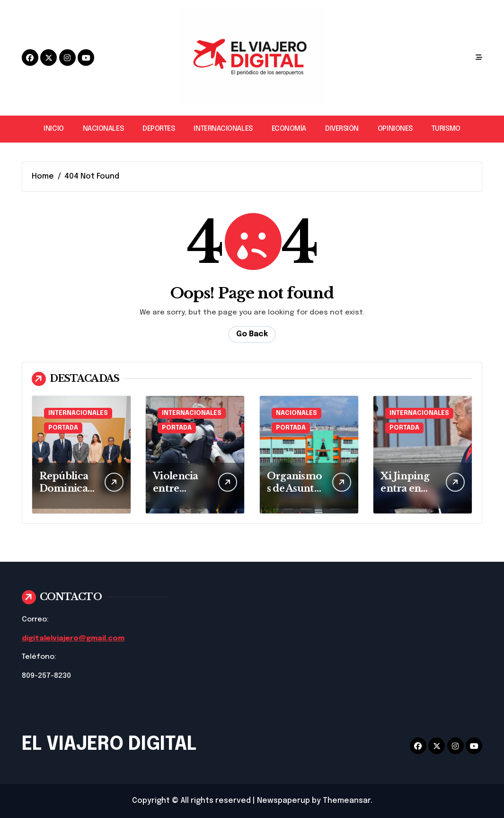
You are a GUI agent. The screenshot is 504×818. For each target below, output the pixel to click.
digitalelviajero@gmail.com (73, 638)
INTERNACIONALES (223, 129)
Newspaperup (283, 801)
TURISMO (446, 129)
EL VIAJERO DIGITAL (109, 744)
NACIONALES (103, 129)
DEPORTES (159, 129)
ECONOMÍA (289, 129)
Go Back (252, 334)
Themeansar (347, 801)
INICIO (53, 129)
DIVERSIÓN (342, 129)
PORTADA (63, 428)
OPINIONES (395, 129)
